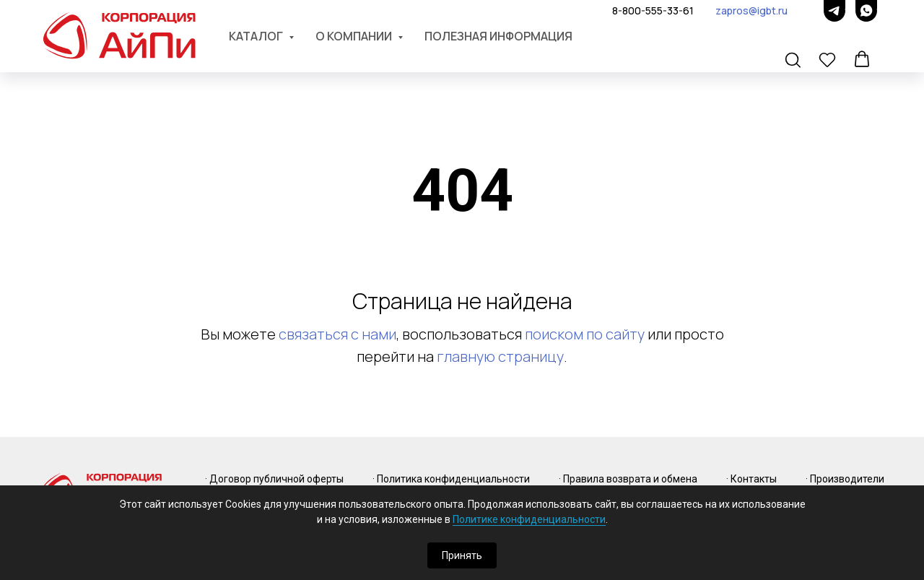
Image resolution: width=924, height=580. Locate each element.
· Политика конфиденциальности (451, 479)
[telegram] (834, 11)
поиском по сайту (585, 334)
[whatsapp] (866, 11)
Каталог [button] (257, 36)
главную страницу (500, 356)
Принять (462, 555)
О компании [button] (355, 36)
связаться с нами (337, 334)
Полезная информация (498, 36)
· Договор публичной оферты (274, 479)
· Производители (845, 479)
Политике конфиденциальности (529, 519)
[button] (794, 61)
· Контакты (751, 479)
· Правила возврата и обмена (628, 479)
